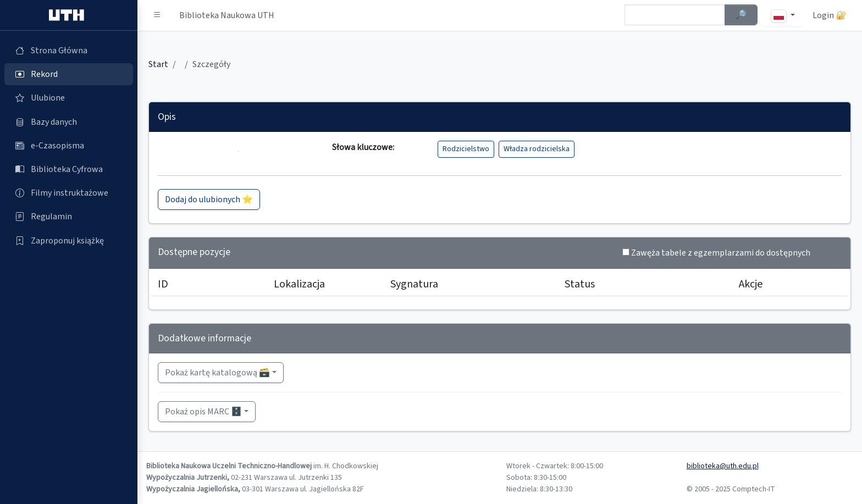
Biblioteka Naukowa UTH (227, 15)
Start (158, 64)
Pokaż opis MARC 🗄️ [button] (203, 412)
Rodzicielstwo (466, 149)
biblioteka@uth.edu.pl (723, 466)
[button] (157, 15)
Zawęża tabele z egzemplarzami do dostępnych (721, 253)
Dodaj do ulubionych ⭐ (209, 200)
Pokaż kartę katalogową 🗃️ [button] (217, 373)
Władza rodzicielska (537, 149)
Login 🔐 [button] (830, 15)
